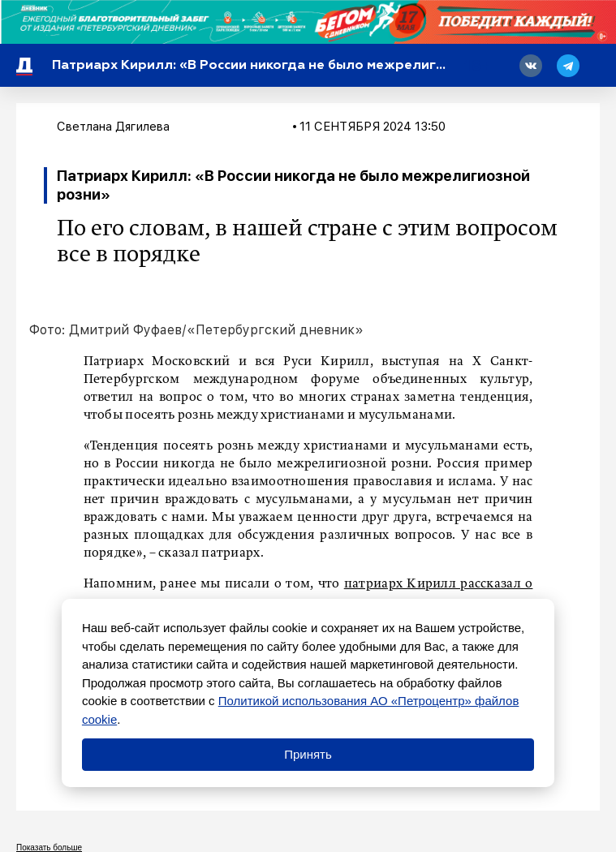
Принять (308, 754)
